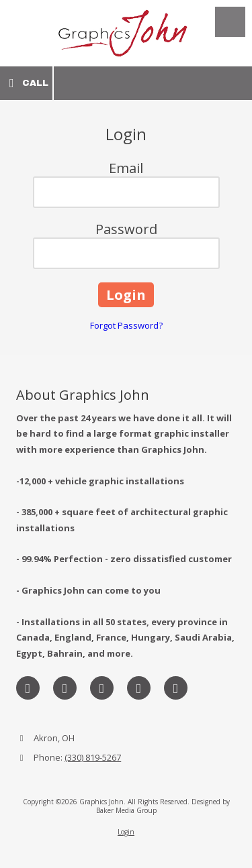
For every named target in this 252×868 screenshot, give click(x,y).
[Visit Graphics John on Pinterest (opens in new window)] (139, 688)
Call (26, 83)
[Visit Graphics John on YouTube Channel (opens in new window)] (176, 688)
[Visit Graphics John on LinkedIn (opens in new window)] (102, 688)
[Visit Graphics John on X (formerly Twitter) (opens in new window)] (65, 688)
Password (126, 229)
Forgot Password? (126, 325)
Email (126, 168)
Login (126, 832)
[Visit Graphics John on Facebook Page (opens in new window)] (28, 688)
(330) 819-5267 (93, 757)
